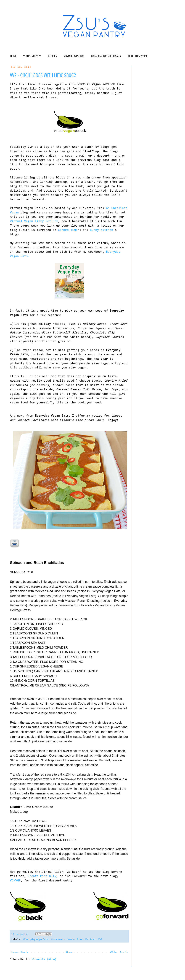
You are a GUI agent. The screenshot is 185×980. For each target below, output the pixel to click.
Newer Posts (20, 952)
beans (70, 939)
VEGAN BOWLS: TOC (74, 56)
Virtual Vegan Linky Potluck (34, 221)
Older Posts (119, 952)
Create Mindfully (42, 876)
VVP (100, 939)
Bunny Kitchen (102, 230)
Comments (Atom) (44, 959)
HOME (13, 56)
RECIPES (52, 56)
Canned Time (68, 230)
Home (69, 952)
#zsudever (58, 939)
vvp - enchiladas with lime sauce (43, 75)
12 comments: (21, 934)
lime (80, 939)
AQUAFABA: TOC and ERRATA (106, 56)
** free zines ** (32, 56)
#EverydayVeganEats (36, 939)
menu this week (137, 56)
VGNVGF (15, 881)
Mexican (90, 939)
